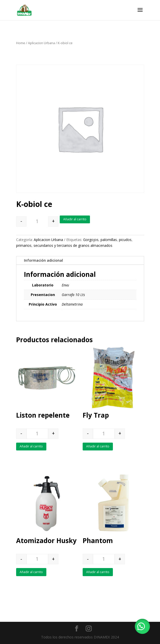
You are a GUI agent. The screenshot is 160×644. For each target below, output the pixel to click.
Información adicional (43, 260)
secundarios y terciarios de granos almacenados (73, 245)
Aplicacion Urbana (41, 43)
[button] (142, 626)
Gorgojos (91, 240)
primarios (24, 245)
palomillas (109, 240)
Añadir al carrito (75, 219)
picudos (125, 240)
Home (21, 43)
